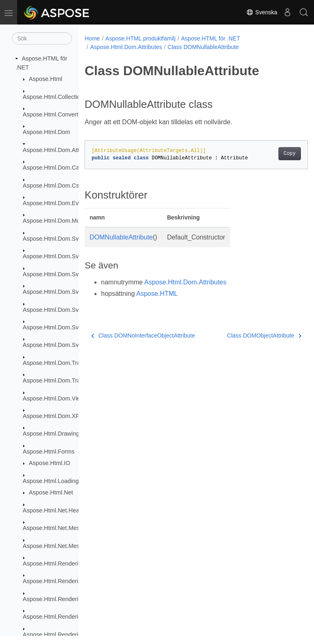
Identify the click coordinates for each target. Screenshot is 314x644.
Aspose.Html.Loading (51, 481)
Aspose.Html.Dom (47, 132)
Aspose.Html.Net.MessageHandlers (70, 546)
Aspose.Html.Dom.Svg (53, 239)
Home (92, 38)
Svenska (262, 12)
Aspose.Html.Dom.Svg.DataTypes (67, 274)
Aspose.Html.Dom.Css (53, 186)
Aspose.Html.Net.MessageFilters (66, 528)
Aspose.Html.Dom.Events (56, 203)
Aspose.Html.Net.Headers (57, 510)
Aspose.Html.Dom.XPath (55, 416)
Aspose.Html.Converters (55, 114)
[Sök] (42, 38)
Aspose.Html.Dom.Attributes (60, 150)
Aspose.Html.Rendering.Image (63, 617)
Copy (274, 154)
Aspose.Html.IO (50, 463)
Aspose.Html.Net (51, 492)
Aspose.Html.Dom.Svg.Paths (61, 327)
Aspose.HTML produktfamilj (140, 38)
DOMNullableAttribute (121, 237)
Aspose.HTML (157, 294)
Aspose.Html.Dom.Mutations (60, 221)
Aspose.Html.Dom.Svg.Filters (61, 310)
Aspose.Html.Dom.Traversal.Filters (68, 380)
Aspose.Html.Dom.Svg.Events (62, 292)
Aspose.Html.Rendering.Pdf (59, 635)
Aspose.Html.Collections (55, 97)
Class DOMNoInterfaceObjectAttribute (143, 335)
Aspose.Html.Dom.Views (55, 398)
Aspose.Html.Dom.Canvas (57, 168)
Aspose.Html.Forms (49, 452)
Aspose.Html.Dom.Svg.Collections (68, 256)
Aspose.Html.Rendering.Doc (60, 581)
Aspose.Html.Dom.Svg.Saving (62, 345)
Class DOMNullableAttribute (203, 47)
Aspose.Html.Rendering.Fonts (62, 599)
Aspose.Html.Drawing (51, 434)
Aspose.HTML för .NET (211, 38)
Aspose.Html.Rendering (54, 563)
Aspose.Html (46, 79)
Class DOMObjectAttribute (248, 335)
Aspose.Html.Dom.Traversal (59, 363)
